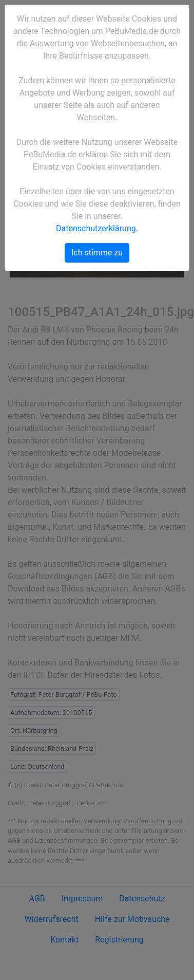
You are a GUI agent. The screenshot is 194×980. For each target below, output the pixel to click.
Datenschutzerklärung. (97, 228)
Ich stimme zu (97, 253)
